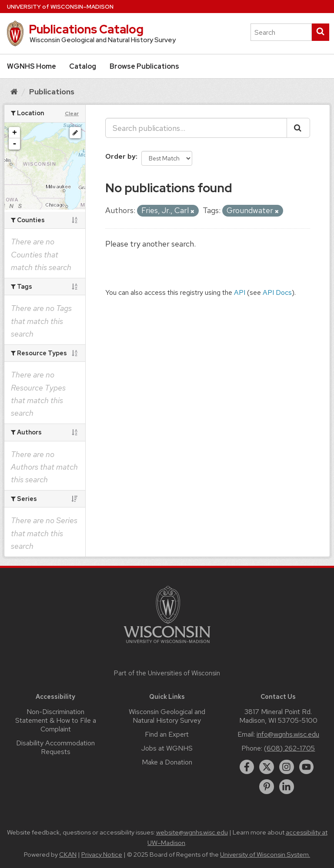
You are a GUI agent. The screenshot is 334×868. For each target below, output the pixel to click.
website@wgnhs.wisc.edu (192, 832)
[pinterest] (267, 787)
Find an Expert (167, 734)
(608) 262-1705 (289, 748)
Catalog (83, 66)
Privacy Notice (102, 855)
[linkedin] (287, 787)
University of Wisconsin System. (265, 855)
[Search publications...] (196, 128)
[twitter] (267, 767)
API (240, 292)
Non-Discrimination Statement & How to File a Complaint (56, 720)
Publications (52, 92)
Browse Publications (144, 66)
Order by (120, 156)
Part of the (167, 673)
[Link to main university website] (167, 645)
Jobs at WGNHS (167, 748)
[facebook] (247, 767)
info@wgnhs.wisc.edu (288, 734)
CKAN (68, 855)
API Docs (277, 292)
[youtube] (307, 767)
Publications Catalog (86, 29)
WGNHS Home (32, 66)
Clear (72, 114)
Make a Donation (167, 762)
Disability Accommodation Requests (55, 747)
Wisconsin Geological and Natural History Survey (167, 716)
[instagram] (287, 767)
